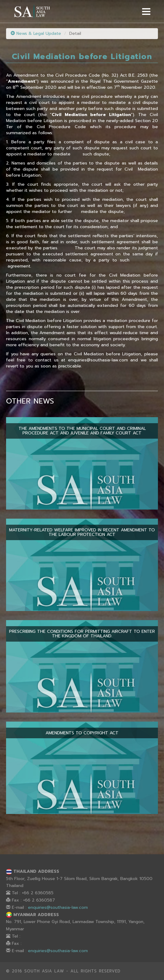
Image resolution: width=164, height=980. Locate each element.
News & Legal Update (36, 33)
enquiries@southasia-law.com (58, 907)
